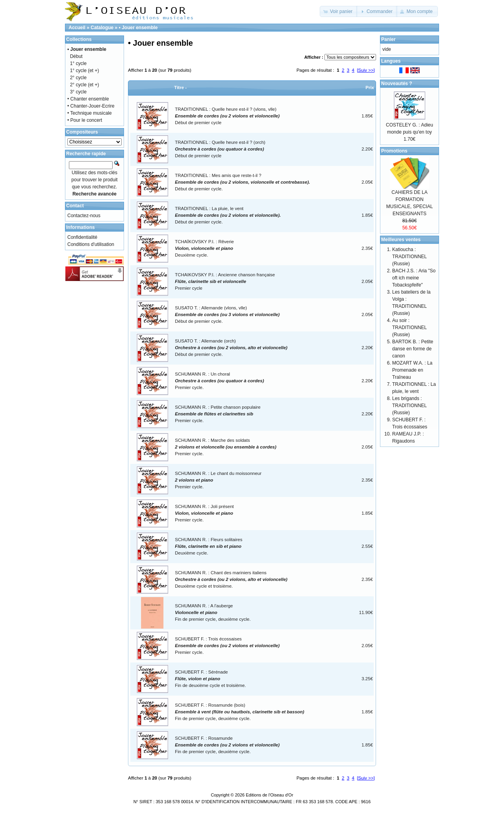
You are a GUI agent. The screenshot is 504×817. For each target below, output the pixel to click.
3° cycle (78, 92)
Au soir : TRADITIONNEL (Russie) (409, 328)
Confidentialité (82, 237)
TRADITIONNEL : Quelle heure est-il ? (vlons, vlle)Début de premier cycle (227, 116)
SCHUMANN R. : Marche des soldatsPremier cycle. (226, 447)
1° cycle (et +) (85, 71)
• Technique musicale (90, 113)
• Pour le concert (85, 120)
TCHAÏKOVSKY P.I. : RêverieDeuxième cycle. (204, 248)
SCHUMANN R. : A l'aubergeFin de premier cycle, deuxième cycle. (213, 613)
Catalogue (102, 28)
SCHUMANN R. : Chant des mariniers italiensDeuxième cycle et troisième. (231, 580)
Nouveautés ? (397, 84)
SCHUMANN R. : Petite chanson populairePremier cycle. (218, 414)
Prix (370, 87)
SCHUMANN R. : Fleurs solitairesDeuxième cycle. (208, 546)
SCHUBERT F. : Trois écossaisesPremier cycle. (227, 646)
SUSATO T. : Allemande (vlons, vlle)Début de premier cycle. (227, 315)
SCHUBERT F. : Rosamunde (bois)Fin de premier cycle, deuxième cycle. (239, 712)
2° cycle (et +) (85, 85)
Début (76, 56)
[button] (339, 11)
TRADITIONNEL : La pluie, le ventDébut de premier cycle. (228, 215)
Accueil (77, 28)
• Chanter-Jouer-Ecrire (91, 106)
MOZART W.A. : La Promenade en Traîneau (412, 370)
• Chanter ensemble (88, 99)
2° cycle (78, 78)
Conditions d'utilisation (91, 244)
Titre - (180, 87)
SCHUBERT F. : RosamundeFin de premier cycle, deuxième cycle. (227, 745)
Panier (388, 39)
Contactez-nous (84, 216)
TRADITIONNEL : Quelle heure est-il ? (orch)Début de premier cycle (220, 149)
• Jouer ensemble (138, 28)
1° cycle (78, 63)
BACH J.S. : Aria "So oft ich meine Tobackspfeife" (414, 278)
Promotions (394, 151)
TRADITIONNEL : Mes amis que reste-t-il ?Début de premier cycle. (242, 182)
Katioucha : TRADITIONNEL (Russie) (409, 257)
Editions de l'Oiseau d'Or (269, 795)
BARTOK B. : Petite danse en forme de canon (413, 349)
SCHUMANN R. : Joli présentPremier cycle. (204, 513)
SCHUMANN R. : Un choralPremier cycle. (219, 381)
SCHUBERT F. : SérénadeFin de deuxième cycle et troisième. (210, 679)
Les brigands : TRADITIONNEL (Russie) (409, 406)
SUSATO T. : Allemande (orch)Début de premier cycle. (231, 348)
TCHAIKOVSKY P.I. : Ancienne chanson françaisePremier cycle (225, 282)
